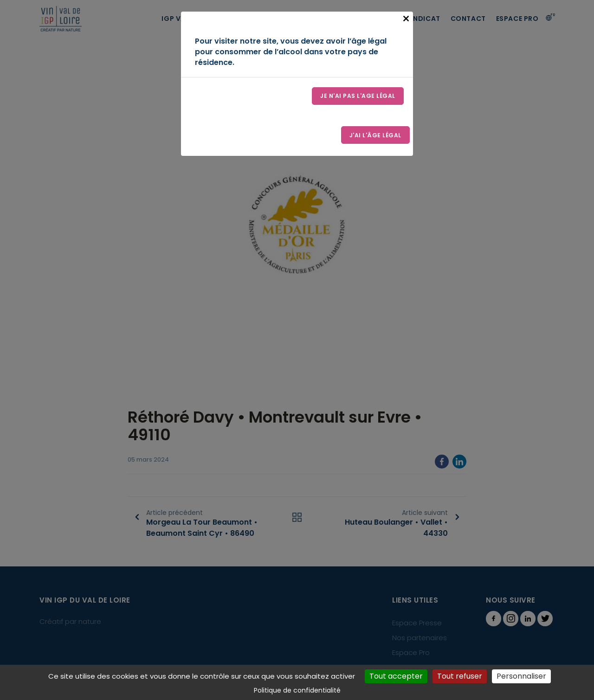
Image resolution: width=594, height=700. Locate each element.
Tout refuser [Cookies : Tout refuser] (460, 676)
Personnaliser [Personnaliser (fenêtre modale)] (521, 676)
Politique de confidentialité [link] (297, 690)
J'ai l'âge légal (375, 136)
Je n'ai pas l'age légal (358, 96)
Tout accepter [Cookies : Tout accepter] (396, 676)
